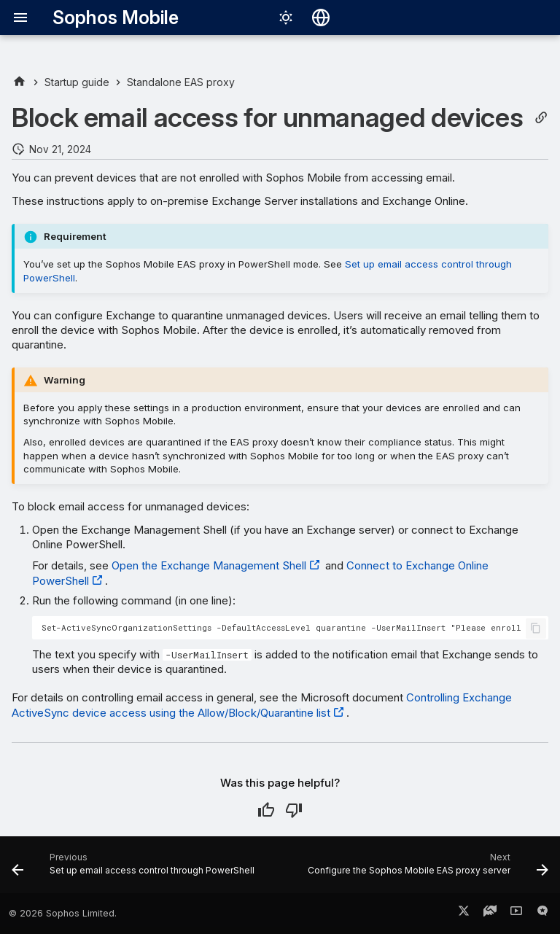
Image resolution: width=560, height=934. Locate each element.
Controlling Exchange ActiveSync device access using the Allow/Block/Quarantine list (262, 705)
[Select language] (321, 17)
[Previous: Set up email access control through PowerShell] (135, 869)
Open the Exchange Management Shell (209, 565)
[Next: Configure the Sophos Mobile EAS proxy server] (427, 869)
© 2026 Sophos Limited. (63, 913)
